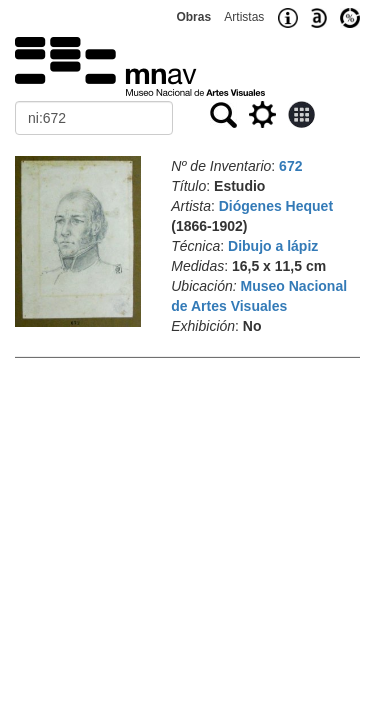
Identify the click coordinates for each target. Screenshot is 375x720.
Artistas (244, 17)
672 (290, 166)
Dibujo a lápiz (273, 246)
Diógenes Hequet (276, 206)
